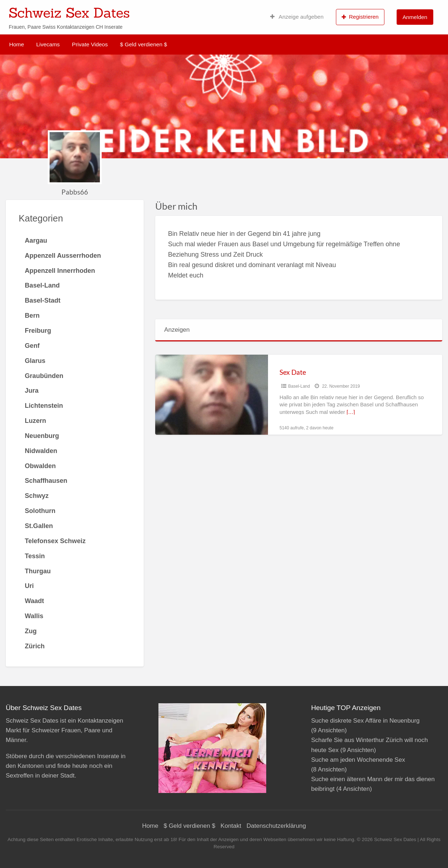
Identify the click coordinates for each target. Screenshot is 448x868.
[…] (351, 412)
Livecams (48, 44)
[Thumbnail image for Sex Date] (212, 395)
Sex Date (293, 372)
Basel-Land (299, 386)
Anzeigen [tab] (177, 330)
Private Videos (90, 44)
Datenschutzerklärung (276, 826)
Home (17, 44)
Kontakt (231, 826)
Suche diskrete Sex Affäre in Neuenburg (365, 721)
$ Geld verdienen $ (144, 44)
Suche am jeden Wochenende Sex (358, 760)
